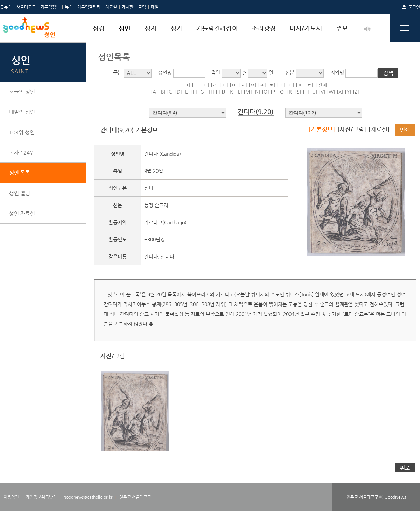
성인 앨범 (20, 193)
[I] (218, 92)
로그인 (414, 7)
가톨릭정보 (50, 7)
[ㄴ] (196, 85)
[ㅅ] (243, 85)
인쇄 (405, 130)
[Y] (348, 92)
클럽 (142, 7)
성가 (176, 28)
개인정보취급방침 (41, 497)
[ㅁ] (224, 85)
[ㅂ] (234, 85)
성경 (99, 28)
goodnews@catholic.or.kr (88, 497)
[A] (154, 92)
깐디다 (167, 257)
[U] (314, 92)
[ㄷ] (205, 85)
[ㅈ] (262, 85)
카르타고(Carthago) (165, 222)
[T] (306, 92)
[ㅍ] (300, 85)
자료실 (111, 7)
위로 (405, 468)
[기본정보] (322, 129)
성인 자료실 (22, 213)
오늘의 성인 (22, 92)
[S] (298, 92)
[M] (248, 92)
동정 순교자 (156, 205)
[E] (187, 92)
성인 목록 (20, 173)
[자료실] (379, 129)
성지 (150, 28)
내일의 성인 (22, 112)
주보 (342, 28)
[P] (274, 92)
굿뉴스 (6, 7)
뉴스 (69, 7)
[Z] (356, 92)
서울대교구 (26, 7)
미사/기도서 (306, 28)
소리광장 (264, 28)
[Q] (282, 92)
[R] (290, 92)
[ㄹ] (215, 85)
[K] (232, 92)
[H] (211, 92)
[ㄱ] (186, 85)
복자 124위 (22, 152)
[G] (202, 92)
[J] (224, 92)
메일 (155, 7)
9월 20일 (154, 171)
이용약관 (11, 497)
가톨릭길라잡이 (217, 28)
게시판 (128, 7)
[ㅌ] (290, 85)
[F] (194, 92)
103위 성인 (22, 132)
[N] (257, 92)
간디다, (152, 257)
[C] (170, 92)
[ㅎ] (309, 85)
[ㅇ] (253, 85)
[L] (239, 92)
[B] (162, 92)
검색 (388, 73)
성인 (125, 28)
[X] (340, 92)
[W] (331, 92)
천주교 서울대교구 (135, 497)
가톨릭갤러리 (89, 7)
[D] (178, 92)
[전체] (322, 85)
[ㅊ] (271, 85)
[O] (265, 92)
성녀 (149, 188)
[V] (322, 92)
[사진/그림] (352, 129)
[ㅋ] (281, 85)
